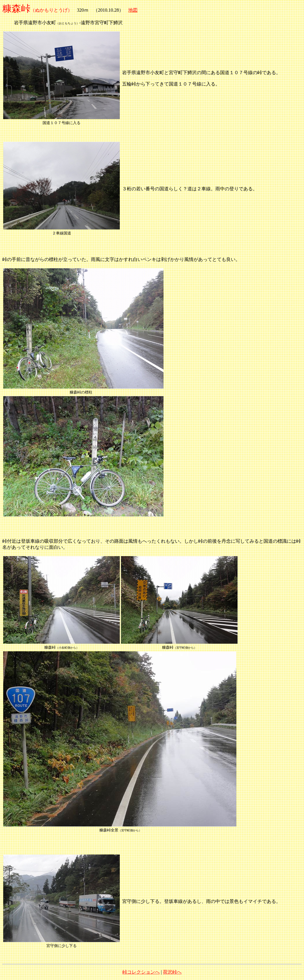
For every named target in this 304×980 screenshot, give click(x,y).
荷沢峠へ (172, 972)
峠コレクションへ (141, 972)
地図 (133, 10)
